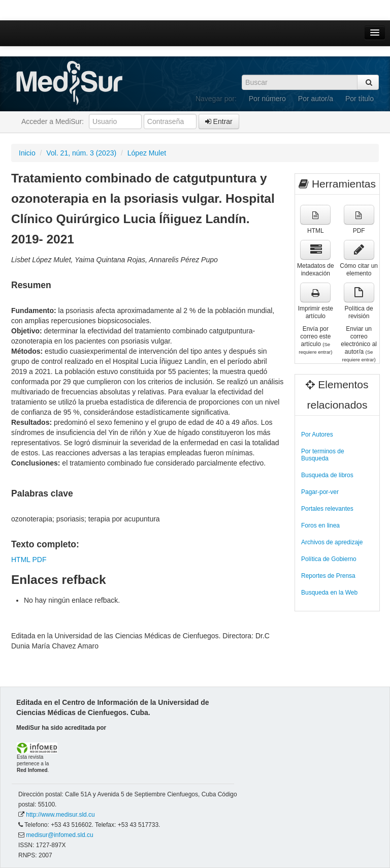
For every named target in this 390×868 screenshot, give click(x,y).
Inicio (27, 153)
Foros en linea (320, 525)
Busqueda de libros (327, 475)
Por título (360, 99)
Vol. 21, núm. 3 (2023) (81, 153)
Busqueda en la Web (329, 593)
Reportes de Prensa (328, 576)
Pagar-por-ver (320, 492)
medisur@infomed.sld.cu (59, 835)
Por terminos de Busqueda (323, 455)
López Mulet (147, 153)
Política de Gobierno (329, 559)
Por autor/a (316, 99)
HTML (21, 560)
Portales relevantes (327, 509)
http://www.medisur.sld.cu (60, 815)
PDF (39, 560)
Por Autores (317, 435)
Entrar (219, 121)
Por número (267, 99)
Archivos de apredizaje (332, 542)
